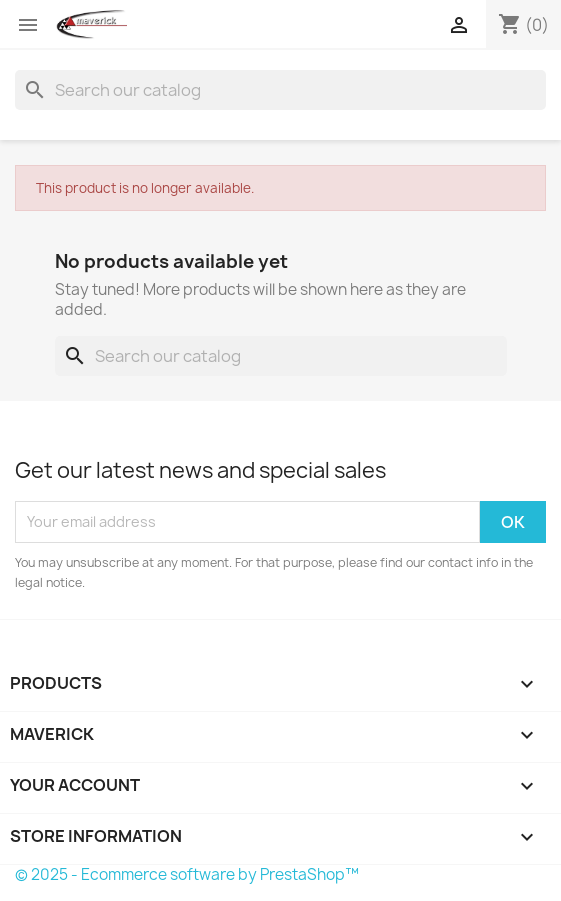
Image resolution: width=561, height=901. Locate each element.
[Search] (280, 90)
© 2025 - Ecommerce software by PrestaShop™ (187, 874)
